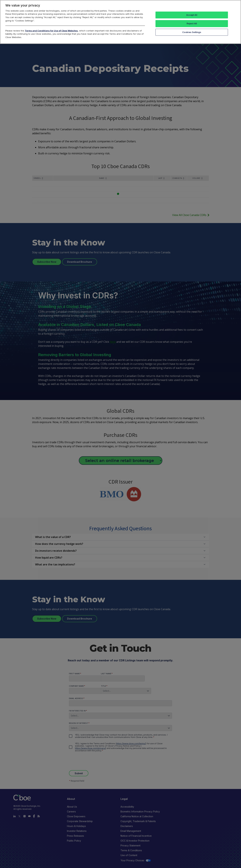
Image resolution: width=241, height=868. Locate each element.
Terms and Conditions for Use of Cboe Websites (51, 31)
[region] (120, 22)
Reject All (192, 23)
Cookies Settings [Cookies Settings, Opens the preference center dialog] (192, 32)
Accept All (192, 15)
